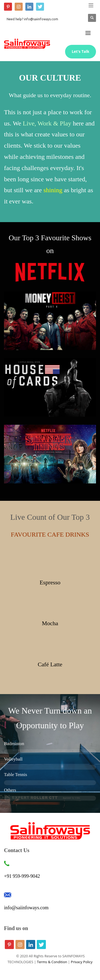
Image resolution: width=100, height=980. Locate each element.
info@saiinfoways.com (26, 908)
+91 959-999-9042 (22, 876)
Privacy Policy (82, 962)
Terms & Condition (52, 962)
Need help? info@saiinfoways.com (32, 19)
